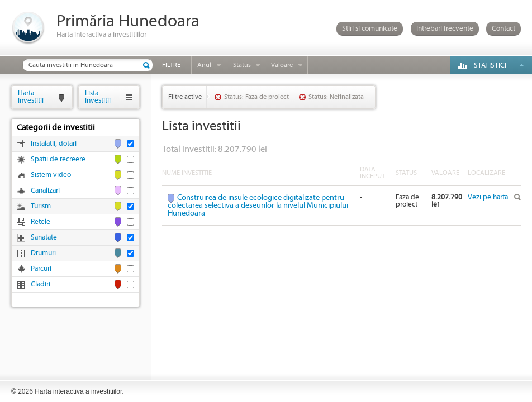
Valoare (282, 65)
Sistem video (51, 175)
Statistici (490, 66)
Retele (41, 222)
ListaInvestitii (98, 97)
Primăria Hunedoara (128, 21)
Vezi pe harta (488, 197)
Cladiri (41, 284)
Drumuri (43, 253)
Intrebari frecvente (445, 29)
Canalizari (45, 191)
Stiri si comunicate (370, 29)
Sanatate (44, 238)
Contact (503, 29)
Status (242, 65)
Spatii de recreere (58, 159)
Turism (41, 206)
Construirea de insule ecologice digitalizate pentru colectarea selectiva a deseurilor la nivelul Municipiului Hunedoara (258, 205)
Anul (204, 65)
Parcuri (41, 269)
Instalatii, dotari (54, 144)
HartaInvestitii (31, 97)
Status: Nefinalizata (336, 97)
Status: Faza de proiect (256, 97)
